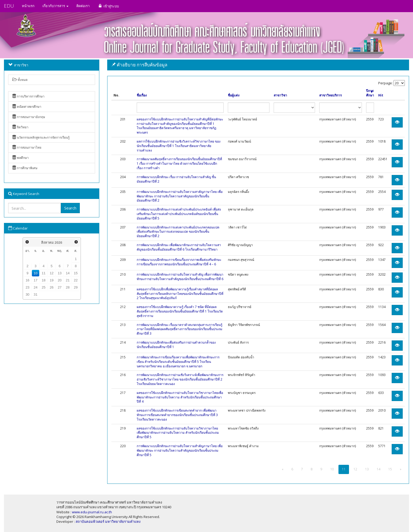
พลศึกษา (21, 158)
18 (43, 280)
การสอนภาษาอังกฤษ (29, 117)
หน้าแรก (28, 6)
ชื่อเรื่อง (142, 95)
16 (27, 280)
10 (36, 273)
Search (70, 208)
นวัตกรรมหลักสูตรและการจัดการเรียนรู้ (41, 137)
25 (43, 287)
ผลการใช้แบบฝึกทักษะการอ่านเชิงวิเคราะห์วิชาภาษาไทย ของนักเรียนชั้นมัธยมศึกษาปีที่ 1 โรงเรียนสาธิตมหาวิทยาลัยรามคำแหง (179, 146)
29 (76, 287)
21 (68, 280)
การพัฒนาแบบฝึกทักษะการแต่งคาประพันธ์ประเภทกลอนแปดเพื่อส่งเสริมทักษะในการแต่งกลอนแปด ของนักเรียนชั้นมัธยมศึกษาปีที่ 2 (178, 232)
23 (27, 287)
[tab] (258, 65)
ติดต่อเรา (83, 6)
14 (68, 273)
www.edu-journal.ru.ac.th (92, 512)
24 (36, 287)
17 (36, 280)
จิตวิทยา (20, 127)
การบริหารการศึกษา (28, 96)
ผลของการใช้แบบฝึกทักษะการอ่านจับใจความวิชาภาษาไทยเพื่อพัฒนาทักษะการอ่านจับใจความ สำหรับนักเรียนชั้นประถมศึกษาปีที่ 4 (180, 397)
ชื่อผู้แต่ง (234, 95)
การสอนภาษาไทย (27, 147)
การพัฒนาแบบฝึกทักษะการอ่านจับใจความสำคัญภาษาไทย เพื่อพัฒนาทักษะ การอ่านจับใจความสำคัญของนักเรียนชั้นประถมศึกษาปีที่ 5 (180, 450)
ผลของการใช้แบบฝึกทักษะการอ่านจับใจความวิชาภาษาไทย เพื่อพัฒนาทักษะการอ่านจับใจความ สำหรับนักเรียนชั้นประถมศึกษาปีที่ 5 (178, 433)
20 (60, 280)
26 (52, 287)
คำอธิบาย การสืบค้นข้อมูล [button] (139, 65)
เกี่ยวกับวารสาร (55, 6)
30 (27, 294)
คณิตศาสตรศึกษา (27, 107)
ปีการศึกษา (370, 93)
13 (60, 273)
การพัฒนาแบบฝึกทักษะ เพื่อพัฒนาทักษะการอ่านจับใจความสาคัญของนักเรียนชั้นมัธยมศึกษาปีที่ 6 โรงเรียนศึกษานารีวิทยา (179, 247)
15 (76, 273)
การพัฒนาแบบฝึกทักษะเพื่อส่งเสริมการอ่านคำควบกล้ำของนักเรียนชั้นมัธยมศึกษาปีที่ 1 (176, 345)
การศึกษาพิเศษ (25, 168)
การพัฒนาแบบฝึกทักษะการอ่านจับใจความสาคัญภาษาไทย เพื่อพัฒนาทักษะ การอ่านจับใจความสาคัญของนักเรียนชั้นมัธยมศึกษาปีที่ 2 (180, 196)
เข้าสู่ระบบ (108, 6)
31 (36, 294)
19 (52, 280)
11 (43, 273)
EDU (9, 6)
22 (76, 280)
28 (68, 287)
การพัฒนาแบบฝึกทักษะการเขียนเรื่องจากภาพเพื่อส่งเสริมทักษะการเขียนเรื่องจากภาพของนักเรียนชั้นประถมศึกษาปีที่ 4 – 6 (179, 262)
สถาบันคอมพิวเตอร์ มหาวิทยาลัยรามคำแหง (108, 521)
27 (60, 287)
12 (52, 273)
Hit (381, 95)
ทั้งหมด (20, 80)
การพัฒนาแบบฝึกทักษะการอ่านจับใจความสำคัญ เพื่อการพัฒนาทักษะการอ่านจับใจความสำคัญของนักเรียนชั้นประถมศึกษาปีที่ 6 (180, 277)
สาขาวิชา (280, 95)
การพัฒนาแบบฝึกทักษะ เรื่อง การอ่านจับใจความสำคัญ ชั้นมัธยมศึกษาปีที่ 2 (176, 179)
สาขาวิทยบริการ (330, 95)
